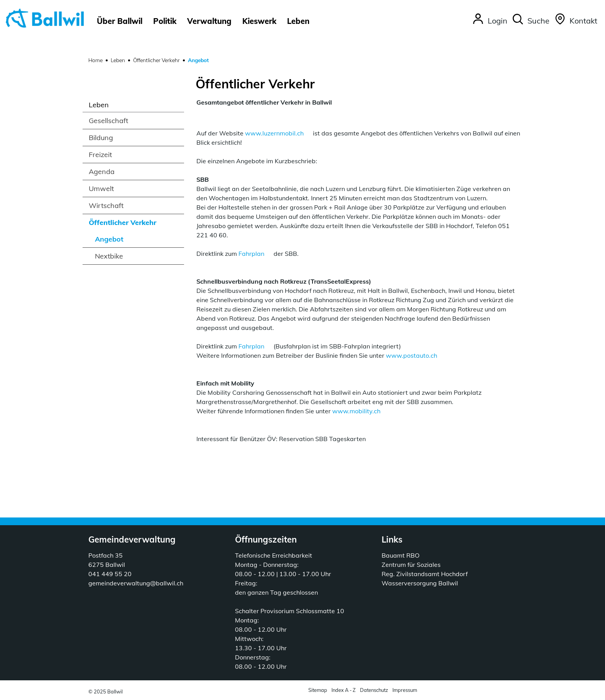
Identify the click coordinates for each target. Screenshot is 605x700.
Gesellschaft (108, 121)
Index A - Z (344, 690)
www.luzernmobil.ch (274, 133)
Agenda (102, 172)
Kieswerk (259, 21)
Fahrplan (251, 254)
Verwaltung (209, 21)
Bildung (101, 138)
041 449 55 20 (110, 574)
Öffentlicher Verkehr (123, 222)
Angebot (120, 241)
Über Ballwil (120, 21)
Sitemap (318, 690)
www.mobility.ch (356, 411)
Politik (165, 21)
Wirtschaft (106, 205)
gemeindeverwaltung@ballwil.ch (136, 583)
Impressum (405, 690)
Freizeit (100, 155)
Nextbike (109, 256)
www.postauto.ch (412, 355)
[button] (530, 21)
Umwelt (101, 189)
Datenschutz (374, 690)
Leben (298, 21)
